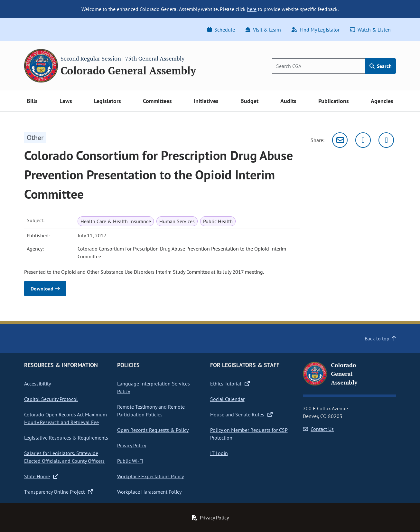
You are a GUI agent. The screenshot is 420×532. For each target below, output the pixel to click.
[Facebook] (386, 140)
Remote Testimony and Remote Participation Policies (151, 411)
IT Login (219, 453)
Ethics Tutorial (230, 384)
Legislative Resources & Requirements (66, 438)
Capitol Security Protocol (51, 399)
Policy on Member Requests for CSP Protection (249, 434)
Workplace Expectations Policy (150, 476)
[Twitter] (363, 140)
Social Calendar (227, 399)
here (252, 9)
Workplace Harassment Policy (149, 492)
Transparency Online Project (59, 492)
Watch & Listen (370, 30)
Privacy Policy (132, 445)
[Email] (340, 140)
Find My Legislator (315, 30)
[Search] (319, 66)
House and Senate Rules (241, 414)
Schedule (221, 30)
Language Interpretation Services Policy (154, 387)
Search (381, 66)
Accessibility (37, 384)
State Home (41, 476)
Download (45, 289)
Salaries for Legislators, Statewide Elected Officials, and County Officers (64, 457)
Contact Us (318, 429)
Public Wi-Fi (130, 461)
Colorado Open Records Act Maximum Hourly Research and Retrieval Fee (65, 418)
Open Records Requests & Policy (153, 430)
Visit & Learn (263, 30)
